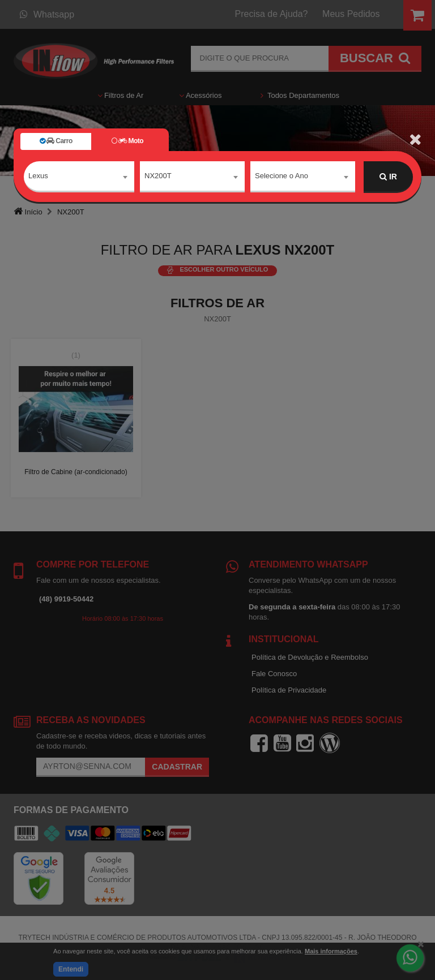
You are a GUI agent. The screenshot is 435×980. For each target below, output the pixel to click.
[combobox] (79, 177)
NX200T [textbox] (158, 176)
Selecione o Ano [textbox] (282, 176)
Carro (56, 141)
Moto (127, 141)
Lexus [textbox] (38, 176)
